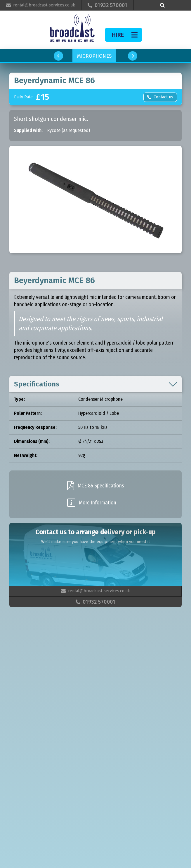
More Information (98, 503)
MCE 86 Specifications (101, 486)
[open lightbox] (95, 200)
